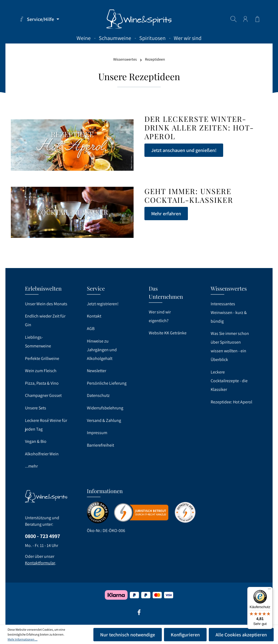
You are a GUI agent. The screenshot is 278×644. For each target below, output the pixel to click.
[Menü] (269, 590)
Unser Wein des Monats (46, 304)
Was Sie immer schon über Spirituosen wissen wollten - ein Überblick (230, 346)
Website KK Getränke (168, 333)
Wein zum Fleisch (41, 371)
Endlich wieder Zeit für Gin (45, 320)
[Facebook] (139, 614)
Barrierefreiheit (100, 445)
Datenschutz (98, 395)
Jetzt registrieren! (103, 304)
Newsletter (97, 371)
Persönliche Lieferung (107, 383)
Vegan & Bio (36, 441)
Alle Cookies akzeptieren (241, 635)
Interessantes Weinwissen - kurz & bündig (229, 312)
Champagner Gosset (43, 395)
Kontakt (94, 316)
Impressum (97, 433)
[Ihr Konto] (245, 19)
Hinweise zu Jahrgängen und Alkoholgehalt (102, 350)
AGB (91, 329)
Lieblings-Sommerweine (38, 342)
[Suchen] (233, 19)
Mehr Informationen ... (23, 639)
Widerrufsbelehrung (105, 408)
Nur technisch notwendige (128, 635)
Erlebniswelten (43, 288)
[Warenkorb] (257, 19)
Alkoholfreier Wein (42, 454)
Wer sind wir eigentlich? (160, 316)
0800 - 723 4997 (42, 536)
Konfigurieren (185, 635)
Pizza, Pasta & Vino (42, 383)
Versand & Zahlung (104, 420)
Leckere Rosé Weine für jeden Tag (46, 425)
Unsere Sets (36, 408)
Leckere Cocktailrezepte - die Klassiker (229, 381)
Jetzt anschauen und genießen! (184, 150)
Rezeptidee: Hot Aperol (231, 402)
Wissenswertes (229, 288)
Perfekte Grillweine (42, 358)
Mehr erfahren (166, 214)
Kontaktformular (40, 563)
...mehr (31, 466)
